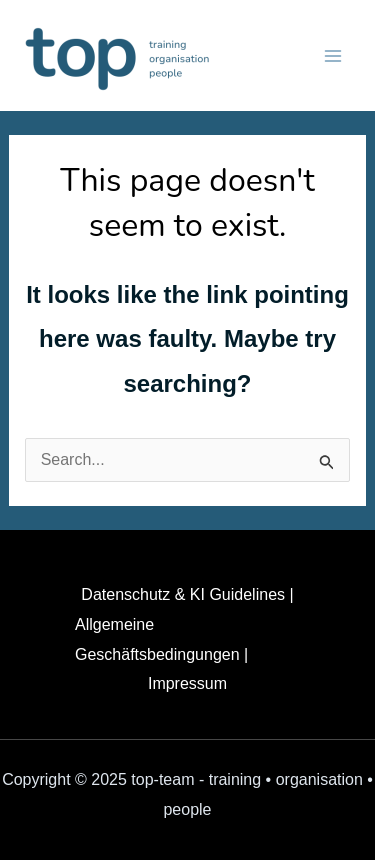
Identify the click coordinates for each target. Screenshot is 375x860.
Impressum (187, 683)
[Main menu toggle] (333, 56)
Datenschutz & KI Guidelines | (187, 594)
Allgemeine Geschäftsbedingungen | (161, 639)
